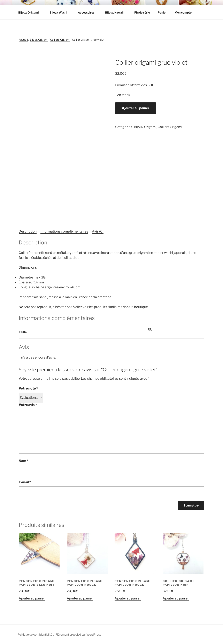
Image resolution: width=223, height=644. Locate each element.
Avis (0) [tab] (98, 231)
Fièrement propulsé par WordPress (78, 634)
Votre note (28, 388)
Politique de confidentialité (35, 634)
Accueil (23, 40)
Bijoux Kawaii (116, 12)
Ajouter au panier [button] (32, 598)
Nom (24, 461)
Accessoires (88, 12)
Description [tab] (28, 231)
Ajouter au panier (136, 108)
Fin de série (142, 12)
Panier (162, 12)
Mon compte (183, 12)
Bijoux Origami (30, 12)
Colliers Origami (60, 40)
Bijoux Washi (60, 12)
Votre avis (28, 405)
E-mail (25, 482)
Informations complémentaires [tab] (64, 231)
